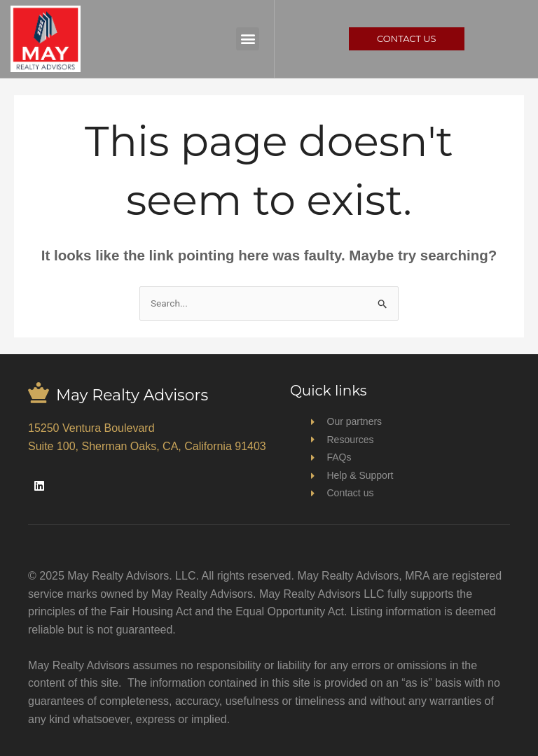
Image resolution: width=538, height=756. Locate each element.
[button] (248, 39)
